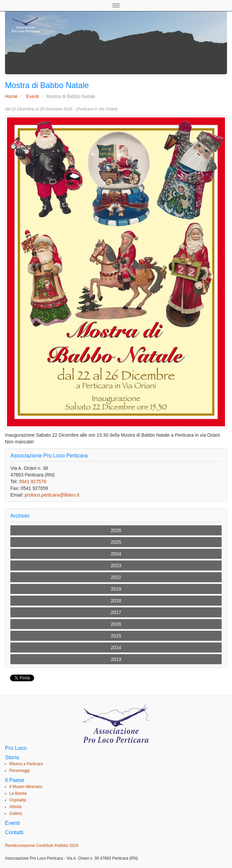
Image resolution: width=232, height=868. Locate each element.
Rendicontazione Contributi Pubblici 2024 (42, 846)
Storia (12, 757)
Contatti (14, 832)
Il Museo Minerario (26, 787)
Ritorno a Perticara (26, 764)
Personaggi (20, 771)
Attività (15, 807)
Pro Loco (16, 748)
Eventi (33, 96)
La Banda (18, 793)
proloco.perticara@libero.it (52, 495)
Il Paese (15, 780)
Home (11, 96)
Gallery (16, 813)
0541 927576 (33, 482)
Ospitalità (18, 800)
